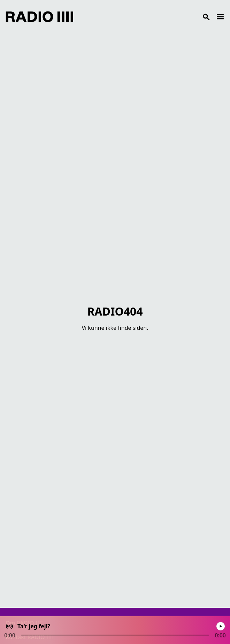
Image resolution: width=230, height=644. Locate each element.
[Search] (145, 17)
